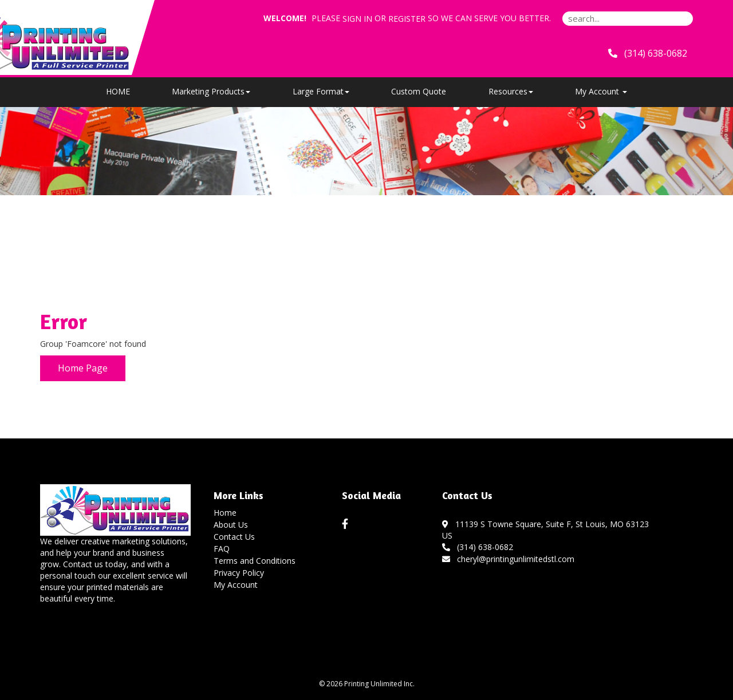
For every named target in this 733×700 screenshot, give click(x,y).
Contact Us (234, 537)
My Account (236, 585)
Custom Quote (419, 91)
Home (225, 513)
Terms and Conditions (255, 561)
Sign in (357, 19)
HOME (118, 91)
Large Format (321, 91)
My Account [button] (601, 91)
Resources (511, 91)
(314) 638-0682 (478, 547)
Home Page (83, 368)
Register (407, 19)
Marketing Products (211, 91)
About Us (231, 525)
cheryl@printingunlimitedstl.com (508, 559)
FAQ (222, 549)
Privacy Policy (239, 573)
